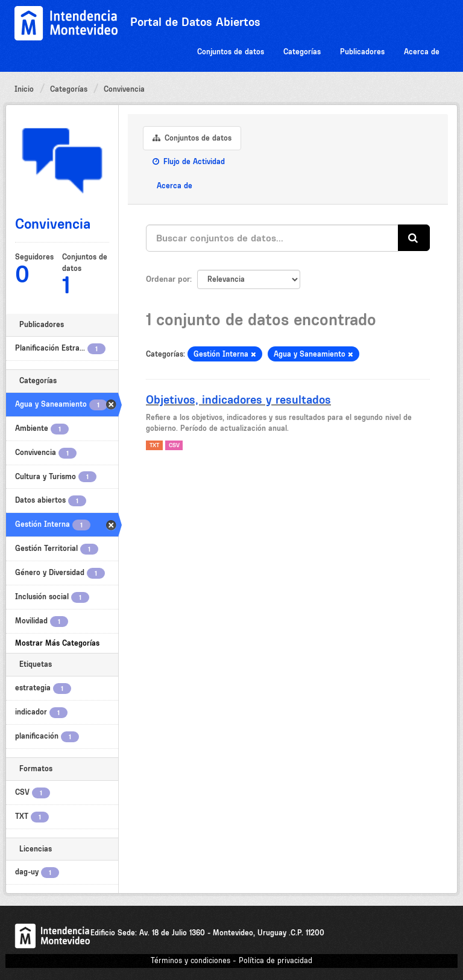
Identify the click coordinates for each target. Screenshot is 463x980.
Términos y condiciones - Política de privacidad (231, 960)
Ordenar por (168, 279)
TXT (154, 445)
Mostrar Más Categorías (57, 643)
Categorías (302, 52)
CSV (174, 445)
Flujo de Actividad (189, 161)
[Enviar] (414, 238)
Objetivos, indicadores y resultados (238, 399)
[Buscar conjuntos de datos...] (272, 238)
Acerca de (422, 52)
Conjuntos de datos (231, 52)
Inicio (24, 89)
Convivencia (124, 89)
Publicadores (362, 52)
